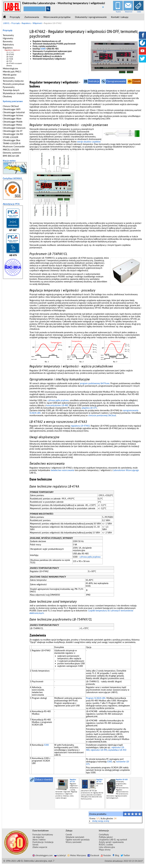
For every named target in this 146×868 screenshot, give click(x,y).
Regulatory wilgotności (12, 50)
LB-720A (10, 57)
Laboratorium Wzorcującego (126, 470)
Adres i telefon (39, 840)
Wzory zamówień (74, 842)
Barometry (8, 41)
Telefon (118, 12)
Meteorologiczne (10, 68)
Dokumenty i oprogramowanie (91, 17)
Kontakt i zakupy (120, 17)
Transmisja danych (11, 90)
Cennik (139, 12)
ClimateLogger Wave (12, 119)
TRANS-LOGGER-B (12, 143)
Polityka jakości (106, 837)
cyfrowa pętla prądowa (58, 400)
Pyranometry (9, 87)
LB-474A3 (10, 54)
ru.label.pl (60, 855)
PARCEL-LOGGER (11, 150)
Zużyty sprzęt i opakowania (111, 842)
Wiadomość (129, 12)
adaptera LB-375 (89, 408)
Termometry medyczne (13, 81)
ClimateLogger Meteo (12, 125)
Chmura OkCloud (11, 106)
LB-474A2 (10, 52)
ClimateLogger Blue (11, 140)
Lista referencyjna (107, 847)
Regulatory (8, 48)
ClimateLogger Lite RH (13, 134)
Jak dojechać (38, 837)
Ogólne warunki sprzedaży (78, 840)
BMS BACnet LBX (11, 156)
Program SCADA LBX (96, 698)
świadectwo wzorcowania (62, 470)
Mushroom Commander (14, 146)
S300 (43, 49)
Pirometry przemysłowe (14, 84)
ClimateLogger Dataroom (14, 128)
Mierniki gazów (10, 75)
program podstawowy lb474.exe (95, 383)
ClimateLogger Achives (13, 115)
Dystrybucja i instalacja (43, 842)
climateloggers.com (43, 855)
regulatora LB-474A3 (80, 426)
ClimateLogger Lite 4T (13, 131)
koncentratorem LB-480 (57, 405)
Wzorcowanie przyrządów (57, 17)
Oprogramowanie (116, 81)
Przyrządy (15, 17)
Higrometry (8, 38)
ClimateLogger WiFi (12, 109)
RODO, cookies (106, 845)
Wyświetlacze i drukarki (14, 93)
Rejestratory (8, 45)
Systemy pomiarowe (13, 101)
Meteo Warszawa (77, 855)
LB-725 (9, 61)
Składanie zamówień (75, 837)
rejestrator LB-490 (99, 750)
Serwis (35, 845)
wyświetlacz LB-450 (117, 750)
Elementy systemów (12, 153)
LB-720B (10, 59)
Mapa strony (105, 850)
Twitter (125, 855)
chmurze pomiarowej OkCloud (102, 415)
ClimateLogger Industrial (14, 112)
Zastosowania (32, 17)
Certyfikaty (104, 835)
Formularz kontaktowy (43, 835)
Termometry (8, 35)
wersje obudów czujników (89, 142)
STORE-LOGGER (11, 137)
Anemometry (9, 78)
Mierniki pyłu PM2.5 (12, 72)
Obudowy (7, 96)
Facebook (93, 855)
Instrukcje (94, 81)
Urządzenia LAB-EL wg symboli (113, 840)
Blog (116, 855)
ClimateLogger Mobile (13, 122)
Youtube (106, 855)
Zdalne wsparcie (40, 847)
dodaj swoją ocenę (101, 821)
